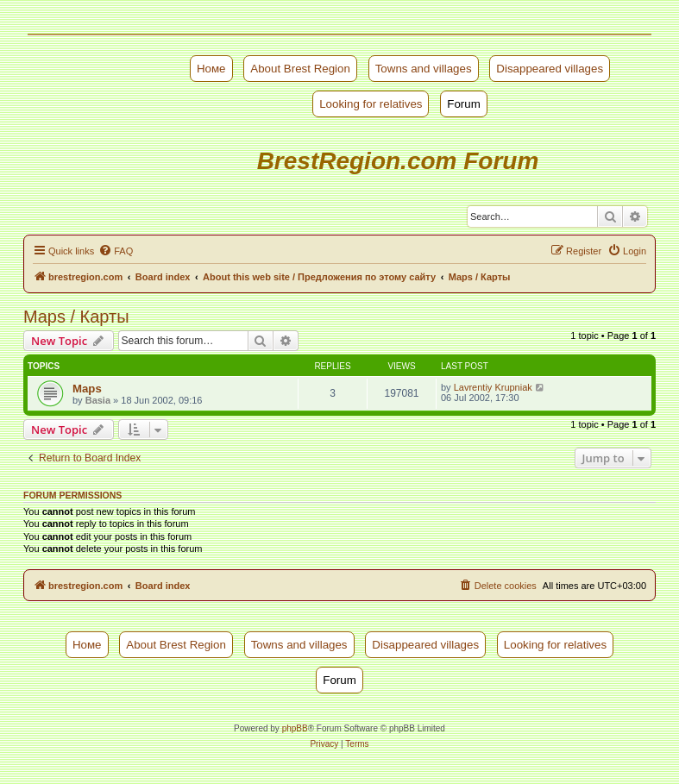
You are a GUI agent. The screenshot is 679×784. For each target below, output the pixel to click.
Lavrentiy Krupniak (493, 387)
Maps (87, 389)
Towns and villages (424, 69)
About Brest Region (300, 69)
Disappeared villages (550, 69)
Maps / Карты (76, 317)
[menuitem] (116, 251)
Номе (211, 69)
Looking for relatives (371, 104)
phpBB (295, 728)
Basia (98, 400)
